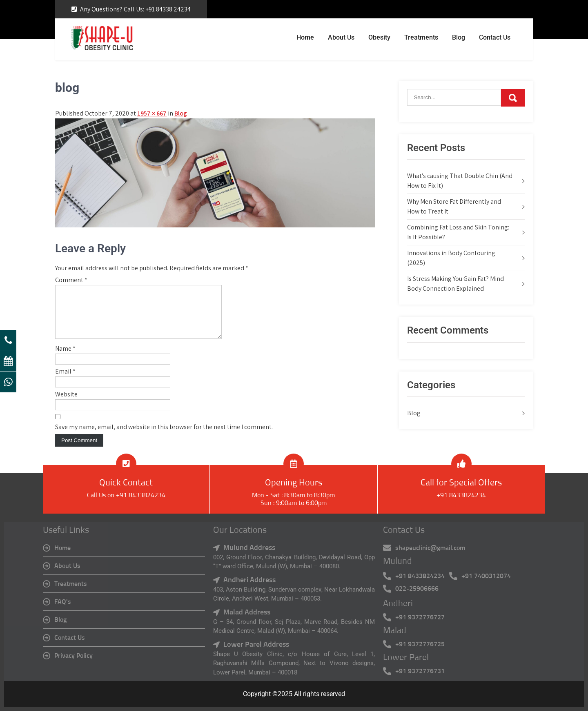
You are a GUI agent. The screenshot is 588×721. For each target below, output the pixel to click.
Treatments (421, 37)
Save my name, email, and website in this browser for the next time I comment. (164, 437)
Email (65, 381)
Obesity (379, 37)
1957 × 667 (152, 113)
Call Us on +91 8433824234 (126, 505)
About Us (341, 37)
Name (65, 358)
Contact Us (495, 37)
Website (66, 404)
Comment (71, 280)
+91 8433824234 (461, 505)
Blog (459, 37)
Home (305, 37)
